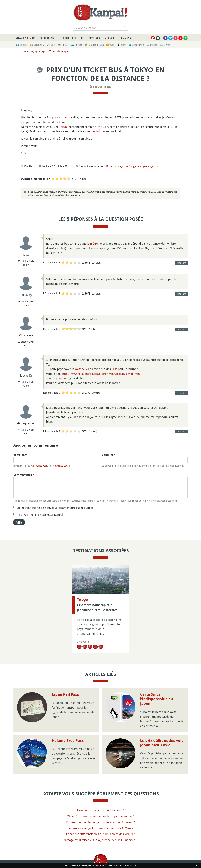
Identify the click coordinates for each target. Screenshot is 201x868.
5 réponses (100, 86)
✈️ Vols (51, 45)
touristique (98, 131)
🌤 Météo (152, 45)
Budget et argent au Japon (143, 166)
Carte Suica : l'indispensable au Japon (157, 699)
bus (98, 117)
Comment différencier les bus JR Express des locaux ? (100, 834)
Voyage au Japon (26, 38)
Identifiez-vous (40, 466)
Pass (114, 369)
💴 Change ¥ (37, 45)
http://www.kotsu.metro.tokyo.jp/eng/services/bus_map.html (101, 374)
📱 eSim (121, 45)
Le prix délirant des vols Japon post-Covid (162, 743)
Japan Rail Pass (65, 694)
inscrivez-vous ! (62, 466)
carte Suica (82, 369)
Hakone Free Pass (68, 741)
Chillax (24, 295)
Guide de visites (49, 38)
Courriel (109, 455)
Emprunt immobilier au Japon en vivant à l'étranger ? (101, 822)
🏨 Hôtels (63, 45)
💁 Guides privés (94, 45)
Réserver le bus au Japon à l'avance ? (101, 810)
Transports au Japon (59, 51)
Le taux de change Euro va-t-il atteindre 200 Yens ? (100, 828)
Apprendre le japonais (102, 38)
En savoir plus (130, 865)
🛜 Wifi (110, 45)
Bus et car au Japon (117, 166)
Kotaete (25, 51)
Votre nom (22, 455)
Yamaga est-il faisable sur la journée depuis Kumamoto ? (100, 840)
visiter (63, 117)
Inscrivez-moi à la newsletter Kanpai (40, 515)
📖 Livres (165, 45)
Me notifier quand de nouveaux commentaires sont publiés (55, 508)
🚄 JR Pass (77, 45)
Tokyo (63, 127)
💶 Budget (22, 45)
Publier (19, 522)
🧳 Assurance (136, 45)
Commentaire (24, 475)
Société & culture (73, 38)
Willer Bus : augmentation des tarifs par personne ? (101, 816)
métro (94, 243)
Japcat (24, 375)
